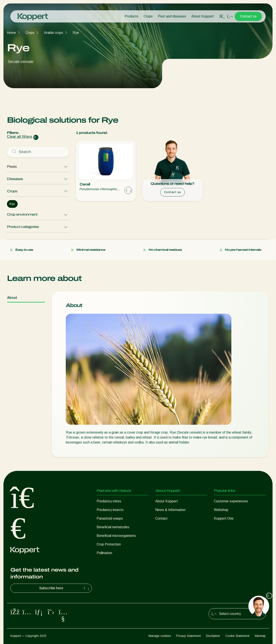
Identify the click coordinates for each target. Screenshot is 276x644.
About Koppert (203, 16)
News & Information (170, 510)
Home (11, 33)
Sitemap (260, 636)
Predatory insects (110, 510)
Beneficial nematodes (113, 527)
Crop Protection (109, 544)
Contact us (248, 16)
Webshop (221, 510)
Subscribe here (65, 588)
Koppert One (224, 518)
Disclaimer (213, 636)
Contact (161, 518)
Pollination (104, 553)
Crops (148, 16)
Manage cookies (160, 636)
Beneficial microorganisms (116, 536)
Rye (76, 33)
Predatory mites (109, 501)
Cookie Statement (237, 636)
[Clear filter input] (36, 137)
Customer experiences (231, 501)
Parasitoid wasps (110, 518)
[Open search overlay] (222, 16)
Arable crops (54, 33)
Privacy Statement (188, 636)
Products (132, 16)
